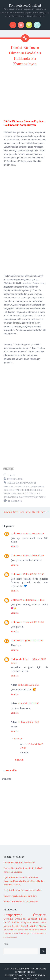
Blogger (31, 972)
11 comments (15, 501)
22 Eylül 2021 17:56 (34, 574)
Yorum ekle (10, 770)
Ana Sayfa (25, 512)
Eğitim (43, 919)
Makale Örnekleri (19, 933)
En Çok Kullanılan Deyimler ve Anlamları (23, 890)
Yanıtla (15, 546)
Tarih (23, 926)
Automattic (21, 975)
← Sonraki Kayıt (9, 512)
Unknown (16, 533)
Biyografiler (26, 922)
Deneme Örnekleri (15, 919)
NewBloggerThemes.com (25, 978)
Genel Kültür (11, 922)
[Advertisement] (25, 94)
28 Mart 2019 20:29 (33, 533)
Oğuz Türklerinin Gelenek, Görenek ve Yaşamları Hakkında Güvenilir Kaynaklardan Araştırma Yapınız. (24, 881)
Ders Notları (32, 926)
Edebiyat (32, 919)
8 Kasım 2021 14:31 (33, 622)
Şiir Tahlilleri (32, 933)
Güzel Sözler (40, 922)
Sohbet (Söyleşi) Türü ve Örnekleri (19, 863)
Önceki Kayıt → (41, 512)
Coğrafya (7, 933)
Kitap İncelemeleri (38, 930)
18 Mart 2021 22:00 (33, 555)
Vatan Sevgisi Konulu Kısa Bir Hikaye (20, 896)
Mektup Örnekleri (12, 926)
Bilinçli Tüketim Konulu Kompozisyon (21, 901)
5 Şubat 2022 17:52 (33, 640)
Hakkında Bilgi (15, 479)
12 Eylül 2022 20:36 (29, 685)
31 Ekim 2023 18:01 (29, 722)
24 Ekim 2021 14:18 (34, 600)
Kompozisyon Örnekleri (25, 5)
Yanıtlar (18, 738)
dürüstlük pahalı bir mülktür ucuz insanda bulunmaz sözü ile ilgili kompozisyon (23, 494)
